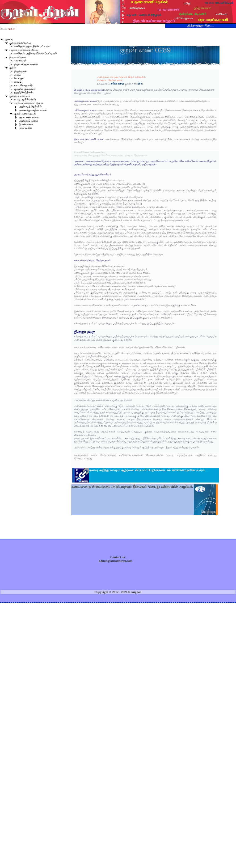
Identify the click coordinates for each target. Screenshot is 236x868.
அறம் (17, 75)
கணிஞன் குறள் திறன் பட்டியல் (32, 46)
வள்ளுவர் (20, 61)
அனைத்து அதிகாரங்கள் (33, 110)
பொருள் (19, 78)
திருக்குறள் (20, 71)
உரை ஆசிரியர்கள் (25, 100)
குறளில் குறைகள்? (25, 89)
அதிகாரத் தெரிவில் (30, 107)
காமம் (18, 82)
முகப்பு (9, 39)
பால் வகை (25, 128)
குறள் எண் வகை (29, 117)
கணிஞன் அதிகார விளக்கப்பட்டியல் (35, 53)
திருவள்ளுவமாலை (26, 64)
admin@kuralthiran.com (116, 561)
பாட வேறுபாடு (23, 85)
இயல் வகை (26, 124)
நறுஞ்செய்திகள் (23, 92)
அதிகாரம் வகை (28, 121)
